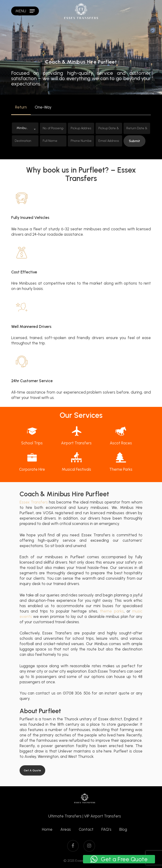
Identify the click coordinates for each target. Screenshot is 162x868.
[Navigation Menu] (25, 11)
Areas (66, 829)
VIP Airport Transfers (103, 816)
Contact (86, 829)
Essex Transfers (34, 502)
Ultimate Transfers (65, 816)
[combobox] (25, 128)
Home (47, 829)
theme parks (112, 611)
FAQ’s (106, 829)
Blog (123, 829)
